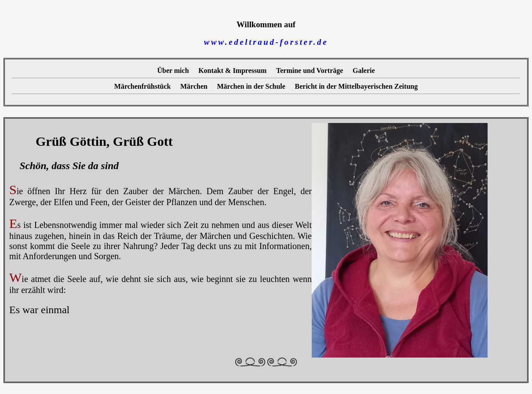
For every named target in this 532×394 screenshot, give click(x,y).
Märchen (194, 86)
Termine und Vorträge (310, 70)
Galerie (364, 70)
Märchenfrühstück (143, 86)
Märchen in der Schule (251, 86)
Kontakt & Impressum (232, 70)
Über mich (173, 70)
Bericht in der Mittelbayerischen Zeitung (357, 86)
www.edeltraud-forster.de (266, 42)
